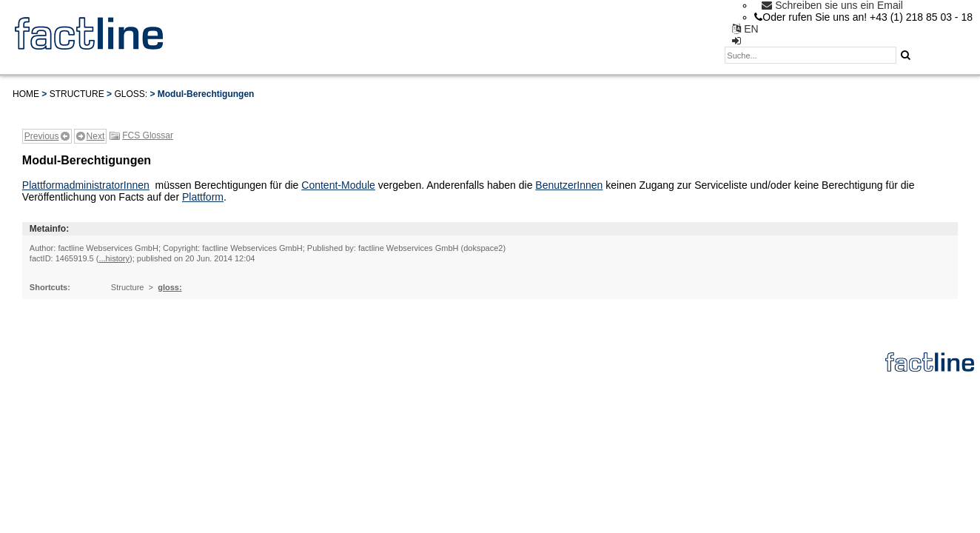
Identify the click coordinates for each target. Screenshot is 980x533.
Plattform (203, 197)
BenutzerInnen (569, 185)
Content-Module (338, 185)
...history (114, 258)
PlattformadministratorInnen (86, 185)
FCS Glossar (148, 135)
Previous (42, 136)
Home (26, 94)
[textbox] (810, 55)
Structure (77, 94)
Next (96, 136)
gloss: (131, 94)
